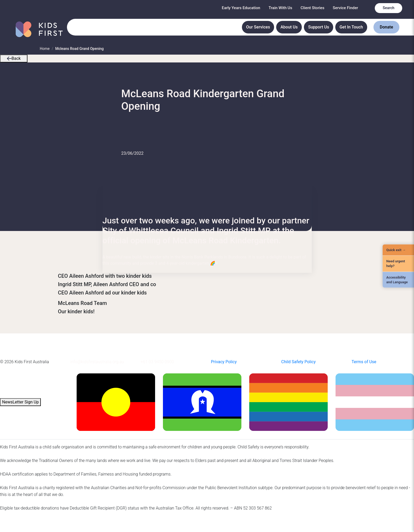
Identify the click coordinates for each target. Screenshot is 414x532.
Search (389, 8)
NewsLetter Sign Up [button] (20, 402)
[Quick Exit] (398, 250)
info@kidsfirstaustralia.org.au (97, 362)
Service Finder (345, 8)
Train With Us (280, 8)
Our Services (258, 27)
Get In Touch (351, 27)
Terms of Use (364, 362)
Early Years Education (241, 8)
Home (45, 49)
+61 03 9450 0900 (157, 362)
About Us (289, 27)
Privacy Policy (224, 362)
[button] (9, 58)
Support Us (319, 27)
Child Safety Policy (298, 362)
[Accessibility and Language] (398, 280)
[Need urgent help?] (398, 264)
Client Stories (312, 8)
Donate (386, 27)
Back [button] (14, 58)
